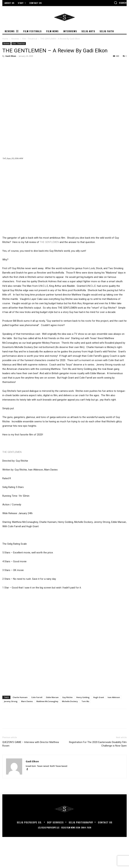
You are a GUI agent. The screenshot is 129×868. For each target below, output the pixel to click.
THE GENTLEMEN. (12, 452)
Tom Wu (85, 701)
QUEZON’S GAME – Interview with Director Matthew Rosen (31, 744)
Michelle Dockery (70, 701)
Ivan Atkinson (114, 697)
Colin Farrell (37, 697)
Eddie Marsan (52, 697)
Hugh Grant (99, 697)
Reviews (15, 39)
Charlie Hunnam (20, 697)
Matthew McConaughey (47, 701)
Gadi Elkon (11, 56)
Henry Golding (83, 697)
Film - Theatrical (30, 39)
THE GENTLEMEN (49, 242)
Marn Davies (27, 701)
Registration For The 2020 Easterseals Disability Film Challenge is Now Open (98, 744)
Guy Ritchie (67, 697)
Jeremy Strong (11, 701)
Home (5, 39)
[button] (120, 3)
